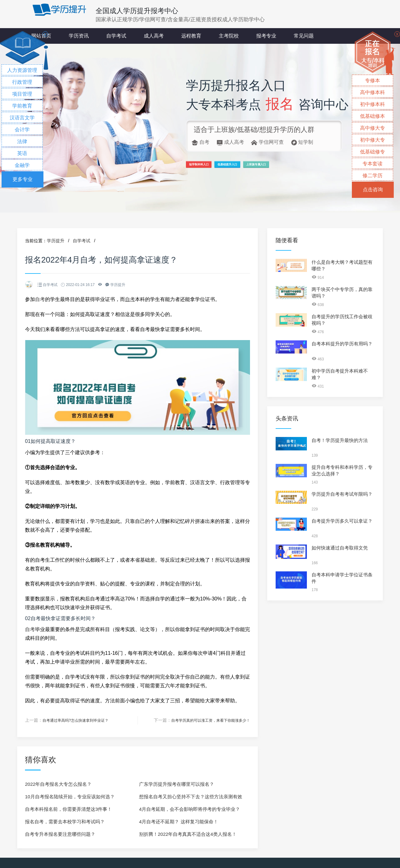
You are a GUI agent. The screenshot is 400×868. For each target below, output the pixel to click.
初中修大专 (372, 140)
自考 (40, 299)
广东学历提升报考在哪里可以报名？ (177, 784)
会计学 (22, 130)
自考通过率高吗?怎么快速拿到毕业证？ (81, 720)
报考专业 (266, 36)
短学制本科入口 (210, 167)
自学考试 (116, 36)
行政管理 (22, 82)
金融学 (22, 165)
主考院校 (229, 36)
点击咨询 (373, 190)
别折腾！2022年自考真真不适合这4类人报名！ (188, 834)
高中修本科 (372, 92)
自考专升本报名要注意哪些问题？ (60, 834)
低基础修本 (372, 116)
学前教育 (22, 106)
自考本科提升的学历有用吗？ (342, 344)
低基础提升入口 (263, 167)
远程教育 (191, 36)
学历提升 (56, 241)
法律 (22, 141)
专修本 (372, 80)
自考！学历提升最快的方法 (340, 440)
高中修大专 (372, 128)
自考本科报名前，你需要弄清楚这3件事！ (68, 809)
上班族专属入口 (316, 167)
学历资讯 (79, 36)
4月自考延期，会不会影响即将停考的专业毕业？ (190, 809)
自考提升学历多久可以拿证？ (342, 521)
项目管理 (22, 94)
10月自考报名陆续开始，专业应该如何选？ (70, 796)
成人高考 (154, 36)
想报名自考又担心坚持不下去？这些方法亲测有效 (191, 796)
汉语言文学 (22, 118)
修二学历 (372, 176)
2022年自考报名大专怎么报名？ (58, 784)
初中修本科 (372, 104)
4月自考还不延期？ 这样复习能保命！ (179, 821)
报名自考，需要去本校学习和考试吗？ (65, 821)
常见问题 (304, 36)
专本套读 (372, 164)
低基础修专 (372, 152)
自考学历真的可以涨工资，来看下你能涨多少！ (204, 720)
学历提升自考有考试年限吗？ (342, 494)
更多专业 (22, 179)
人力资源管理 (22, 70)
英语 (22, 153)
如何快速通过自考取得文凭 (340, 548)
